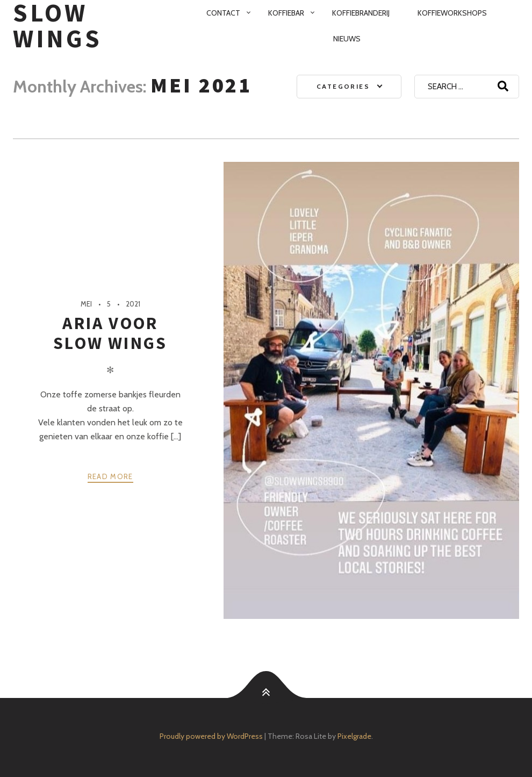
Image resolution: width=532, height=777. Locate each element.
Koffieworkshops (452, 13)
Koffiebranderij (361, 13)
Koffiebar (286, 13)
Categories (343, 86)
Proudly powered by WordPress (211, 736)
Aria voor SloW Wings (110, 333)
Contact (223, 13)
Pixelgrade (354, 736)
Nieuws (347, 39)
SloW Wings (57, 26)
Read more (110, 476)
